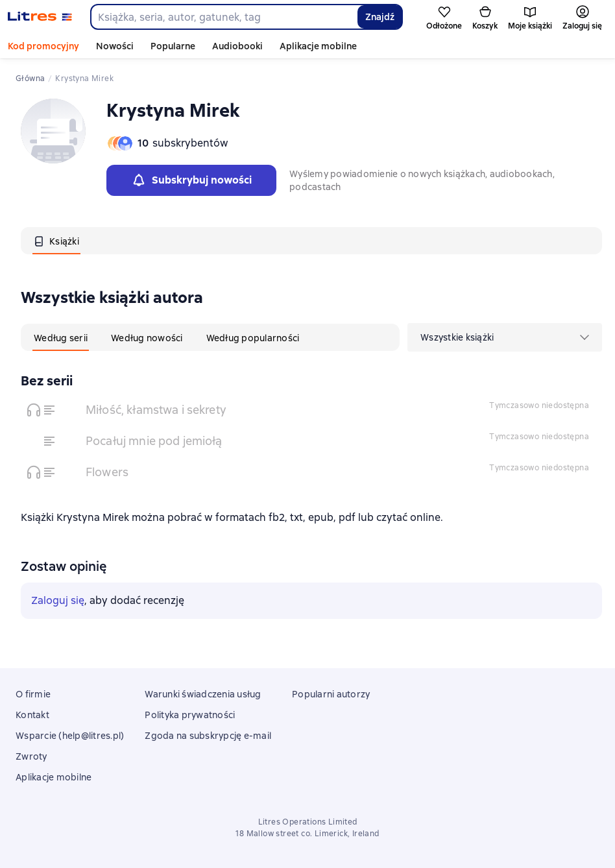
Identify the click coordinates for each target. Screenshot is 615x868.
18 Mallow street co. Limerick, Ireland (307, 834)
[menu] (505, 337)
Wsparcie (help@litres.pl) (70, 736)
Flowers (107, 472)
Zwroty (31, 756)
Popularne (173, 46)
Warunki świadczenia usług (203, 694)
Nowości (115, 46)
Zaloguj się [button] (58, 600)
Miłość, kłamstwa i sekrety (156, 410)
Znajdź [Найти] (380, 17)
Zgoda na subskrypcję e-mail (208, 736)
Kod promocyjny (43, 46)
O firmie (33, 694)
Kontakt (32, 715)
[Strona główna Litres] (40, 17)
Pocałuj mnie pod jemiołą (154, 441)
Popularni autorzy (331, 694)
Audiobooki (237, 46)
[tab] (56, 241)
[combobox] (223, 17)
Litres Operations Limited (308, 822)
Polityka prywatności (190, 715)
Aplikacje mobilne (318, 46)
